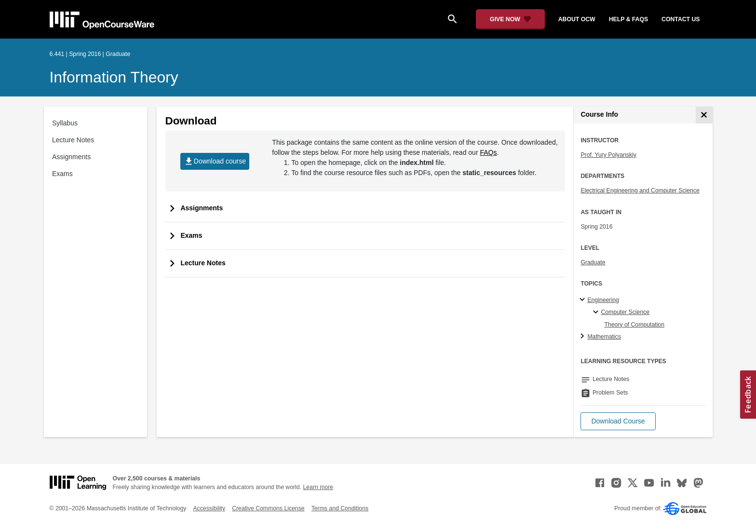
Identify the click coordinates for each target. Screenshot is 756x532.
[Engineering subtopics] (584, 300)
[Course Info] (704, 115)
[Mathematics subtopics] (584, 337)
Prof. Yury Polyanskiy (608, 155)
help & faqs (628, 19)
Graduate (593, 262)
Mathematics (604, 337)
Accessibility (209, 508)
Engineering (603, 300)
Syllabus (65, 123)
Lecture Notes (73, 140)
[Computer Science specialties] (597, 313)
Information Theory (114, 77)
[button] (618, 421)
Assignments (71, 157)
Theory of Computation (634, 325)
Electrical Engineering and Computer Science (640, 191)
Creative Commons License (268, 508)
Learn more (318, 487)
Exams (62, 174)
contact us (681, 19)
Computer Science (625, 312)
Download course (215, 161)
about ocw (577, 19)
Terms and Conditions (340, 508)
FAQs (488, 152)
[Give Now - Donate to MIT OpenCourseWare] (510, 19)
